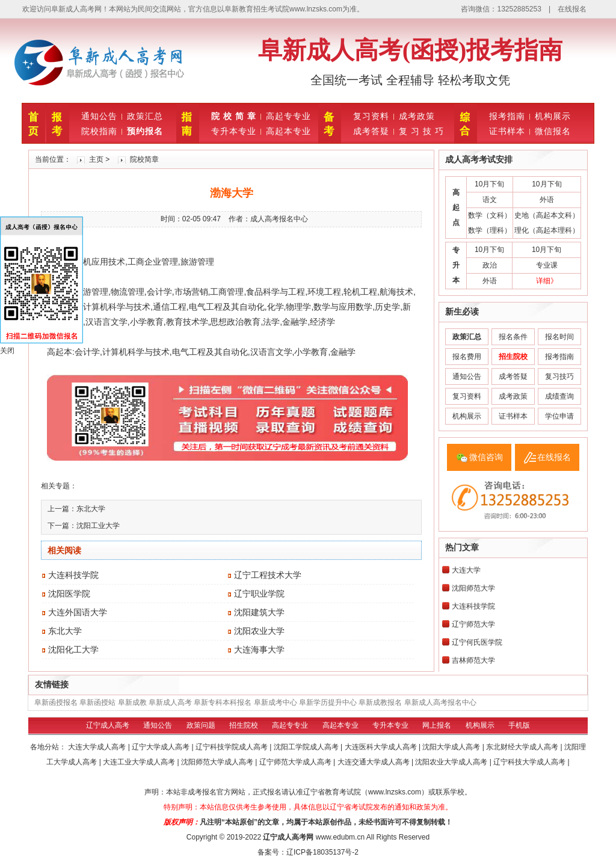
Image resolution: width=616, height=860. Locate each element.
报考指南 (507, 116)
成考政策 (417, 116)
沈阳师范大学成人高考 (218, 762)
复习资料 (371, 116)
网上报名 (437, 725)
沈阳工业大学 (98, 526)
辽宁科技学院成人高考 (233, 747)
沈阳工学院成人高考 (307, 747)
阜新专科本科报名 (223, 702)
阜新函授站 (97, 702)
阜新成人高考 (170, 702)
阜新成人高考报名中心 (440, 702)
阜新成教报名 (380, 702)
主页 (96, 159)
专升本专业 (234, 131)
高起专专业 (288, 116)
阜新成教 (132, 702)
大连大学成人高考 (98, 747)
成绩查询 (559, 396)
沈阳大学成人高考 (452, 747)
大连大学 (466, 570)
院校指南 (99, 131)
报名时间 (559, 337)
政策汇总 (145, 116)
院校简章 (144, 159)
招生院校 (244, 725)
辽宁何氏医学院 (477, 642)
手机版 (519, 725)
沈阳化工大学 (73, 650)
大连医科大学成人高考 (382, 747)
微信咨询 (486, 457)
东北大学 (91, 509)
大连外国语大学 (78, 612)
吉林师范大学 (473, 660)
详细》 (547, 281)
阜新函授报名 (56, 702)
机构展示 (553, 116)
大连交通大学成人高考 (374, 762)
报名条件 (513, 337)
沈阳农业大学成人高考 (452, 762)
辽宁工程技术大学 (268, 575)
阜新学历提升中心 (328, 702)
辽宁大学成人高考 (162, 747)
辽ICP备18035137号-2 (322, 852)
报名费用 (467, 357)
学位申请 (559, 416)
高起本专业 (288, 131)
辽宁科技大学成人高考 (530, 762)
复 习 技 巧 (421, 131)
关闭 (7, 351)
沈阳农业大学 (259, 631)
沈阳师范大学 (473, 588)
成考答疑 (371, 131)
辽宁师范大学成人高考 (296, 762)
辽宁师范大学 (473, 624)
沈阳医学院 (69, 594)
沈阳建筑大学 (259, 612)
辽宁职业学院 (259, 594)
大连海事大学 (259, 650)
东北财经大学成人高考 (523, 747)
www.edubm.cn (340, 837)
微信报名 (553, 131)
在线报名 (572, 9)
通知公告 (99, 116)
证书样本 (507, 131)
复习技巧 (559, 376)
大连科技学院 (73, 575)
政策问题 (201, 725)
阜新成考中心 (276, 702)
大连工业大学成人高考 (140, 762)
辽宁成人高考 (108, 725)
